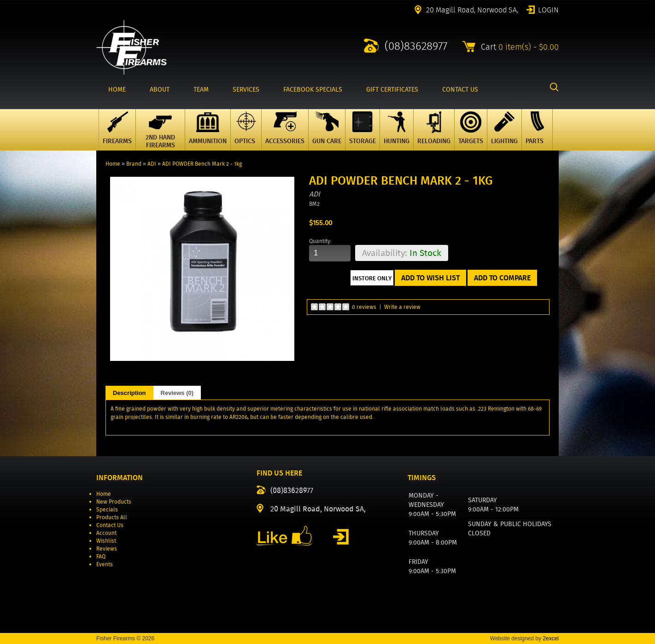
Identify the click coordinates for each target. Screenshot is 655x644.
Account (106, 533)
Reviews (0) (177, 393)
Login (548, 9)
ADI (152, 164)
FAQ (101, 556)
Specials (107, 509)
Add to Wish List (430, 278)
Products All (112, 517)
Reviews (107, 548)
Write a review (402, 307)
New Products (114, 502)
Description (129, 393)
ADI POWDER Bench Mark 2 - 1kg (202, 164)
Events (105, 564)
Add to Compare (502, 278)
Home (113, 164)
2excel (551, 638)
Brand (134, 164)
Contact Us (110, 525)
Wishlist (106, 541)
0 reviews (364, 307)
